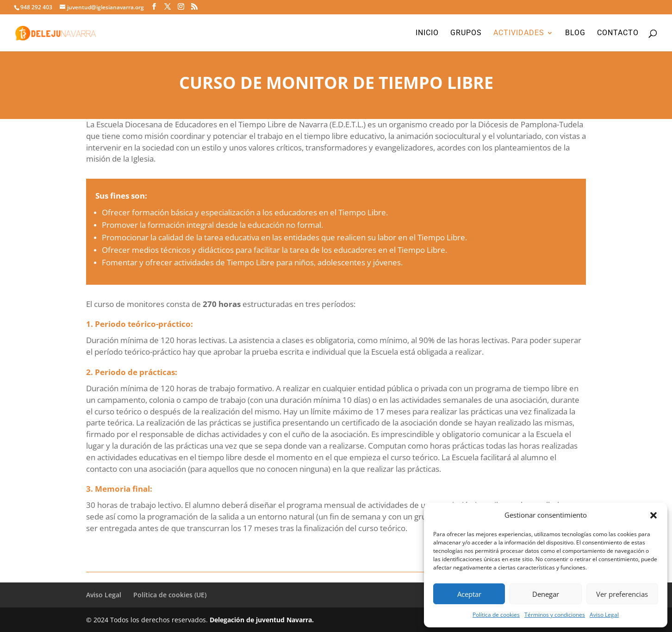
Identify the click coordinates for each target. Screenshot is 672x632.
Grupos (466, 33)
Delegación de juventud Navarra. (262, 620)
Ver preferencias (622, 594)
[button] (653, 515)
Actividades (519, 33)
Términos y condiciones (555, 615)
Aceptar (469, 594)
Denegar (546, 594)
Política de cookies (496, 615)
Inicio (427, 33)
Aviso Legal (604, 615)
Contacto (618, 33)
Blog (575, 33)
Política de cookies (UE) (170, 595)
